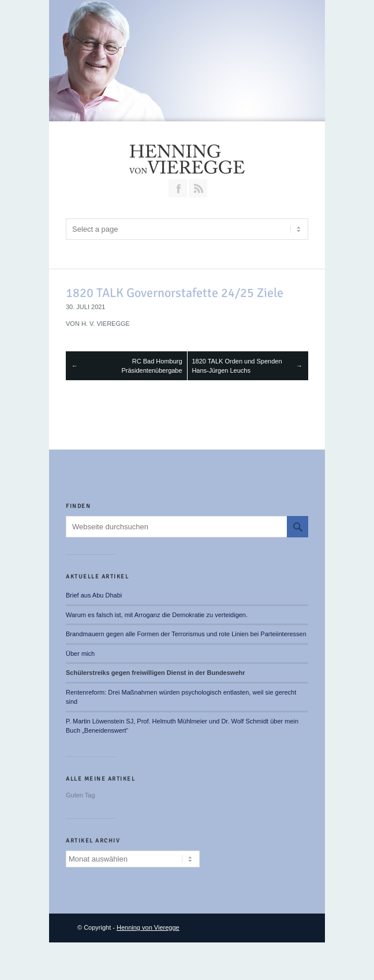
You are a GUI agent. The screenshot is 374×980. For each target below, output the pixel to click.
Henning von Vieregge (148, 927)
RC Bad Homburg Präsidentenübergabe (152, 366)
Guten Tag (81, 795)
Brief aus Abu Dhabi (94, 595)
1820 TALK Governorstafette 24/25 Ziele (175, 293)
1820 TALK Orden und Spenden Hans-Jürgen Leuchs (237, 366)
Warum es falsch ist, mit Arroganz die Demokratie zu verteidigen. (157, 615)
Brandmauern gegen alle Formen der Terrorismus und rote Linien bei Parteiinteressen (186, 634)
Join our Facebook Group (178, 188)
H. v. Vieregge (106, 324)
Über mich (80, 654)
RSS (198, 188)
